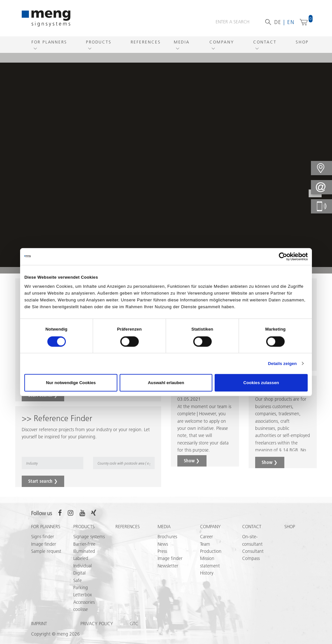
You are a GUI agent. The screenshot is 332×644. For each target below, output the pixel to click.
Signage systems (89, 537)
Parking (81, 588)
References (146, 42)
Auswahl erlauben (166, 383)
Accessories (84, 602)
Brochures (167, 537)
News (163, 544)
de (278, 22)
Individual (83, 566)
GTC (134, 624)
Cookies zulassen (261, 383)
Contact (265, 42)
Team (205, 544)
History (207, 573)
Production (211, 551)
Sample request (46, 551)
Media (182, 42)
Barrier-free (84, 544)
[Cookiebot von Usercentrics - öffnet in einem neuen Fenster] (279, 256)
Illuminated (84, 551)
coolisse (81, 609)
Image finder (44, 544)
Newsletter (168, 566)
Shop (302, 42)
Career (207, 537)
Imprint (39, 624)
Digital (79, 573)
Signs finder (43, 537)
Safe (77, 580)
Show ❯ (192, 461)
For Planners (49, 42)
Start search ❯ (43, 481)
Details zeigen (282, 364)
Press (162, 551)
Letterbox (83, 595)
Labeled (81, 558)
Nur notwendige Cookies (71, 383)
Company (222, 42)
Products (99, 42)
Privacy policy (97, 624)
